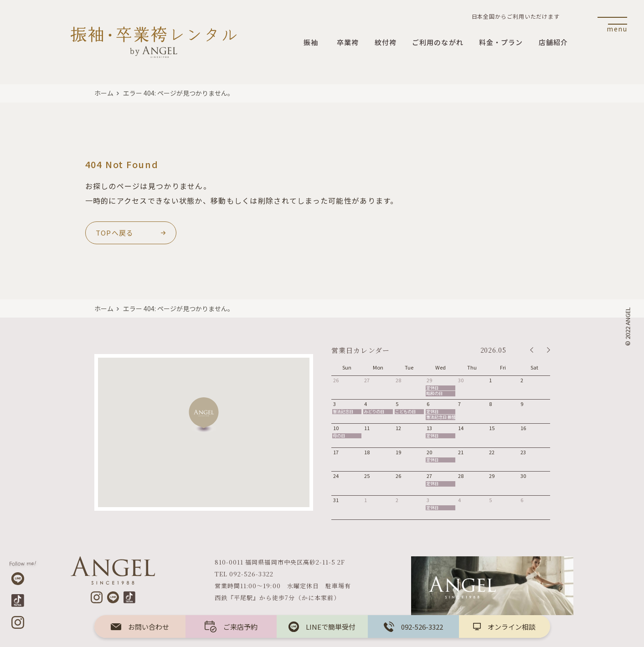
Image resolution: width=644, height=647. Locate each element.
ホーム (104, 93)
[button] (204, 415)
